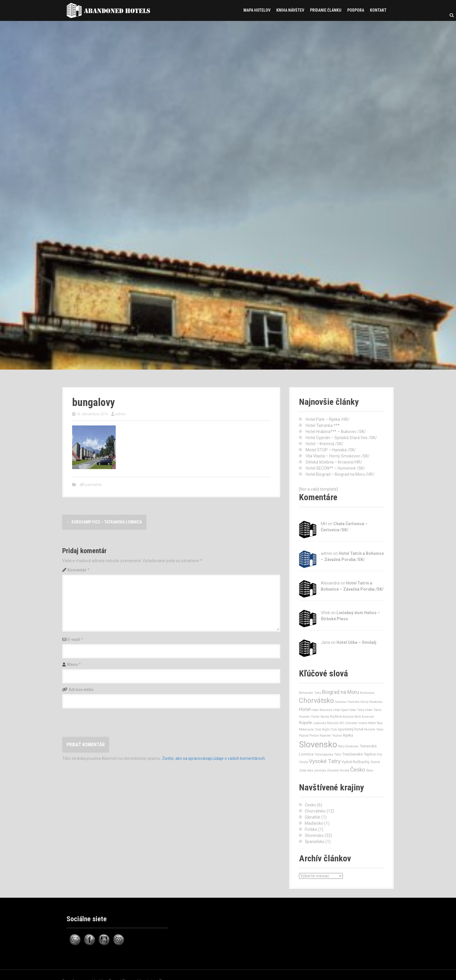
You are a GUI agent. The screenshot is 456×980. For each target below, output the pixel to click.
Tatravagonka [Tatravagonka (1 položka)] (324, 754)
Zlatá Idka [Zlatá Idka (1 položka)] (306, 770)
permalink (93, 485)
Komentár (79, 570)
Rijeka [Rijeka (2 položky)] (348, 735)
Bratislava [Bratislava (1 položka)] (367, 693)
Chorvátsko (315, 811)
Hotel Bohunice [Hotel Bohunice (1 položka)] (322, 710)
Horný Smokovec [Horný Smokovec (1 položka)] (372, 702)
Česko (310, 805)
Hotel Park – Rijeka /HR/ (328, 419)
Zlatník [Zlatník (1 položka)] (375, 762)
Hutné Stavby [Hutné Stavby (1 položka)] (320, 717)
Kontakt (378, 10)
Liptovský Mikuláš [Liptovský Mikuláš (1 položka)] (326, 723)
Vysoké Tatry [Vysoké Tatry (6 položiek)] (325, 761)
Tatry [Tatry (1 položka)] (338, 754)
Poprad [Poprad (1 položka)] (304, 736)
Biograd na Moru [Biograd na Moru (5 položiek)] (341, 692)
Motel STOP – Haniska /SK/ (331, 450)
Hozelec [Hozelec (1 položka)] (305, 717)
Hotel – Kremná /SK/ (325, 444)
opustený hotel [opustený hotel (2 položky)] (350, 729)
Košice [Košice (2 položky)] (336, 716)
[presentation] (106, 723)
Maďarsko (314, 823)
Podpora (356, 10)
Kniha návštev (290, 10)
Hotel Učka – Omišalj (356, 642)
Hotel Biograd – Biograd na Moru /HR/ (340, 474)
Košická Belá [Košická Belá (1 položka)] (352, 717)
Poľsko (311, 829)
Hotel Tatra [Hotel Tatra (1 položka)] (357, 710)
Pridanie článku (326, 10)
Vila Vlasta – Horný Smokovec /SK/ (338, 456)
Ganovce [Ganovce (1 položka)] (341, 702)
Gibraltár (313, 817)
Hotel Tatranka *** (323, 425)
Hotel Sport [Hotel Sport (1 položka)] (341, 710)
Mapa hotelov (257, 10)
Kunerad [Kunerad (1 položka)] (368, 717)
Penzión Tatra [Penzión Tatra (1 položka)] (374, 729)
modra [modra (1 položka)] (363, 723)
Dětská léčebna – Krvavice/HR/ (334, 462)
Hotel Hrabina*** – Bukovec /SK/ (336, 432)
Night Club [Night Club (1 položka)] (329, 729)
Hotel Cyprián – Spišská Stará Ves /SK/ (341, 438)
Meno (74, 664)
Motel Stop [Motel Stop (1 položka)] (375, 723)
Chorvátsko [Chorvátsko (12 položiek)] (316, 701)
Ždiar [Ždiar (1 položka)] (370, 770)
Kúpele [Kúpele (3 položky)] (306, 723)
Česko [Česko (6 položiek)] (358, 770)
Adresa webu (81, 689)
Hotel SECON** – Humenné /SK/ (335, 468)
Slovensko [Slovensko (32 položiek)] (318, 744)
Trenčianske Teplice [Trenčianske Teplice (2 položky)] (359, 754)
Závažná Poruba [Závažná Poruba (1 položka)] (338, 770)
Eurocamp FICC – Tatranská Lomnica (104, 522)
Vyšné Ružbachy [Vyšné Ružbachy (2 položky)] (355, 762)
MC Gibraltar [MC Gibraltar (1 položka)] (349, 723)
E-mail (75, 639)
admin (120, 414)
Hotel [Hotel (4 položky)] (305, 709)
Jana (325, 642)
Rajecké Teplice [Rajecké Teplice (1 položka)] (331, 736)
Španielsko (315, 842)
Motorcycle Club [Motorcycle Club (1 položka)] (310, 729)
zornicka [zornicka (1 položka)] (320, 770)
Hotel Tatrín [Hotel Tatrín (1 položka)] (373, 710)
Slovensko (314, 835)
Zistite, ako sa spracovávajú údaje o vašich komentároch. (214, 758)
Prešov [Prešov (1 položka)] (314, 736)
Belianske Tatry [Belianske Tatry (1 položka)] (310, 693)
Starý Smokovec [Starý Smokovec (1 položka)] (348, 746)
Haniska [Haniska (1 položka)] (353, 702)
